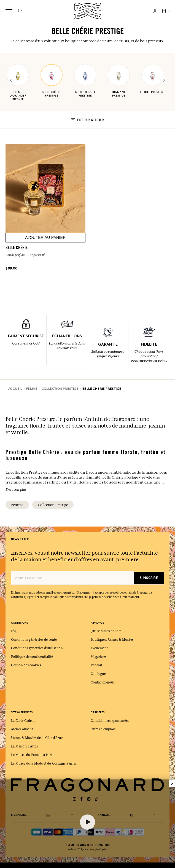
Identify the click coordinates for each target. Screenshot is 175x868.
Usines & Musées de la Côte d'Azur (37, 738)
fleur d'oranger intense (18, 82)
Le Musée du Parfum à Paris (32, 755)
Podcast (96, 665)
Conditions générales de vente (34, 640)
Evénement (99, 648)
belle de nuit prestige (85, 81)
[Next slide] (164, 81)
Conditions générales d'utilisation (37, 648)
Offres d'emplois (103, 729)
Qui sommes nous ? (106, 631)
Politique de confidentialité (32, 657)
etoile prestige (152, 79)
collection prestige (53, 505)
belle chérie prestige (52, 81)
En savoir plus (16, 489)
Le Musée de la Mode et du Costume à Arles (44, 763)
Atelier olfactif (22, 729)
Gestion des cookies (26, 665)
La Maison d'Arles (24, 746)
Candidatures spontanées (110, 721)
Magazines (99, 657)
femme (17, 505)
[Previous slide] (11, 81)
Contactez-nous (103, 682)
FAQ (14, 631)
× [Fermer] (172, 783)
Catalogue (98, 674)
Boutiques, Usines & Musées (112, 640)
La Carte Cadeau (23, 721)
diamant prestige (119, 81)
